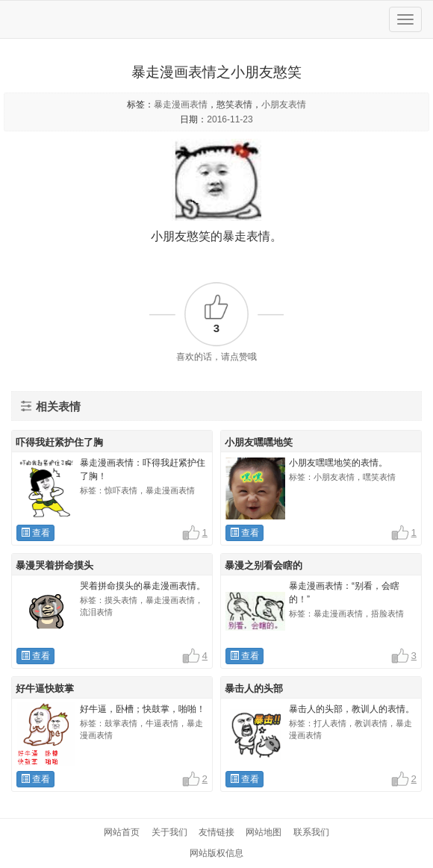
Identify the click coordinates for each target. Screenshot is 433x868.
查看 (35, 533)
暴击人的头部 (254, 689)
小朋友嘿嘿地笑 (259, 442)
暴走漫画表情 (181, 104)
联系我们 (311, 832)
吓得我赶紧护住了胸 (59, 442)
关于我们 (169, 832)
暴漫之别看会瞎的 (264, 565)
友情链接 (216, 832)
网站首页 (122, 832)
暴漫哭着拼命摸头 (54, 565)
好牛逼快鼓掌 (45, 689)
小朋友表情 (284, 104)
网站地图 (264, 832)
